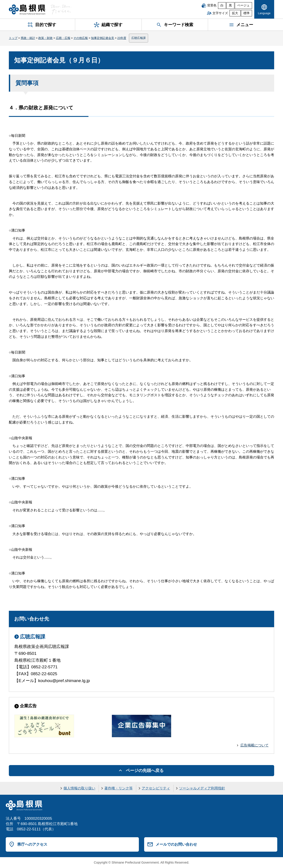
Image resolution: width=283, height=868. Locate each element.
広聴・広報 (63, 38)
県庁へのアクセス (32, 844)
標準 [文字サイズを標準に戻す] (247, 13)
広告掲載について (254, 745)
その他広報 (81, 38)
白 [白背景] (222, 5)
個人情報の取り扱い (79, 788)
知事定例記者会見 (103, 38)
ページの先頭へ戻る (145, 770)
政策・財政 (45, 38)
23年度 (122, 38)
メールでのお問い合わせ (176, 844)
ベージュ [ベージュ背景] (243, 5)
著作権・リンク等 (119, 788)
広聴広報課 (139, 38)
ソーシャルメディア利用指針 (202, 788)
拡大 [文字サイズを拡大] (235, 13)
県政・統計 (28, 38)
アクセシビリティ (156, 788)
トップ (13, 38)
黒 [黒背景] (230, 5)
